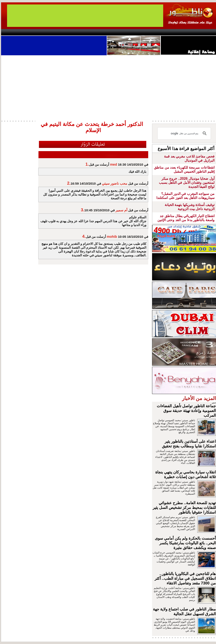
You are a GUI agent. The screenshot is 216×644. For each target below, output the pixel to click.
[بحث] (185, 133)
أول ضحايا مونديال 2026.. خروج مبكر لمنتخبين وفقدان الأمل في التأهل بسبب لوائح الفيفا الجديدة (187, 183)
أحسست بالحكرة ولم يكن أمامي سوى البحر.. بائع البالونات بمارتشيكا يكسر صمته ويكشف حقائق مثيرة (185, 543)
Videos (82, 32)
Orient (133, 32)
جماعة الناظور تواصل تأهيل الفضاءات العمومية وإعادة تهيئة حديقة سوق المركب (186, 411)
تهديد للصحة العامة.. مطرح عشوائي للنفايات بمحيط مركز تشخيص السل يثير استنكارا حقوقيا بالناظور (184, 508)
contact (13, 32)
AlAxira (30, 32)
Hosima (152, 32)
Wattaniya (117, 32)
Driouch (171, 32)
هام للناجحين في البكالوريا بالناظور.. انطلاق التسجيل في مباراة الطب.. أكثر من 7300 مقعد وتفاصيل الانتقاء (185, 578)
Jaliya (101, 32)
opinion (44, 32)
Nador (189, 32)
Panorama (61, 32)
